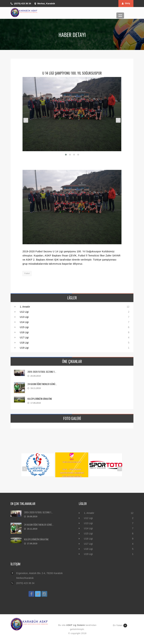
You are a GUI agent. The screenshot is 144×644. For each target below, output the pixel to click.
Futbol (27, 273)
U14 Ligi (24, 322)
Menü (120, 15)
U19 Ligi (24, 348)
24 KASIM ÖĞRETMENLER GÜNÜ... (42, 384)
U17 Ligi (24, 337)
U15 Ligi (24, 327)
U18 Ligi (24, 343)
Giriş (126, 3)
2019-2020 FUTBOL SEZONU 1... (42, 372)
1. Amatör (25, 307)
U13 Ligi (24, 317)
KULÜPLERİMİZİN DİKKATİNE (40, 399)
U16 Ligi (24, 332)
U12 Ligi (24, 312)
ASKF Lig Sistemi (75, 625)
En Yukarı (120, 626)
